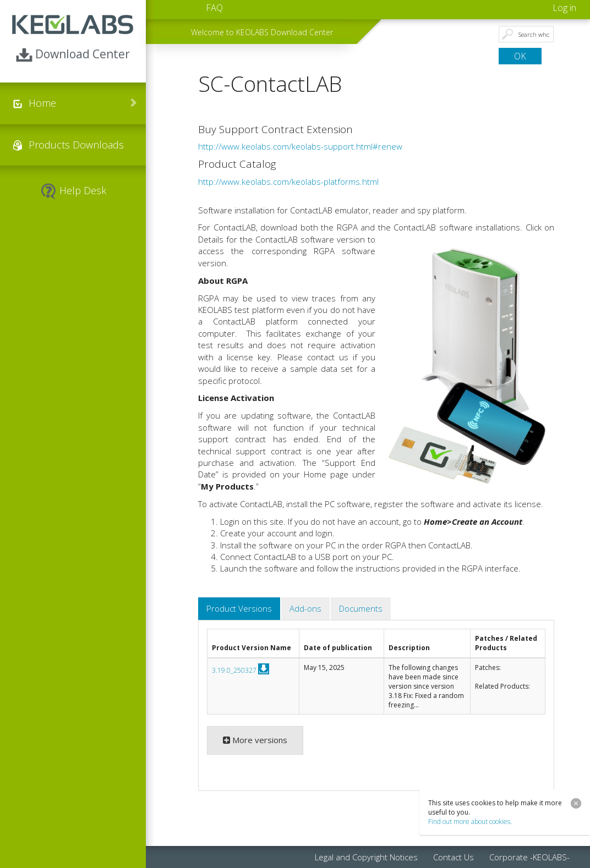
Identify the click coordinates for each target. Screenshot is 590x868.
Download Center (73, 55)
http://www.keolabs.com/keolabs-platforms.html (288, 182)
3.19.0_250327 (234, 670)
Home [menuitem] (42, 103)
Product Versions (239, 608)
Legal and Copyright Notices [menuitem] (366, 857)
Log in (564, 8)
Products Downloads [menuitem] (76, 145)
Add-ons (305, 608)
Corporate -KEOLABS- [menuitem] (529, 857)
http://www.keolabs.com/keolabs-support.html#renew (300, 146)
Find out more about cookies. (470, 822)
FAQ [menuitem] (214, 8)
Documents (361, 608)
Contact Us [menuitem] (454, 857)
